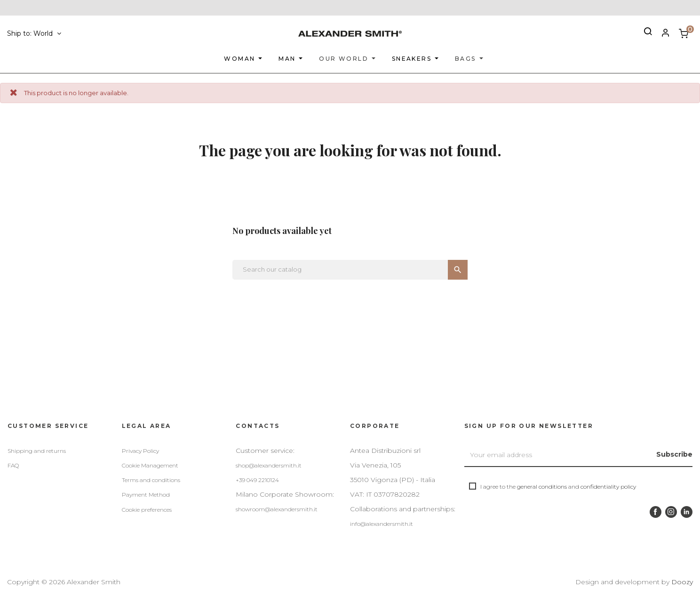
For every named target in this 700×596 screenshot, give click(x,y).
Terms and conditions (151, 480)
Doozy (682, 582)
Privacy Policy (140, 451)
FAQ (13, 465)
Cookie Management (150, 465)
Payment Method (146, 495)
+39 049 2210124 (257, 480)
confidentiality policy (608, 487)
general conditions (542, 487)
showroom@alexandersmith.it (277, 509)
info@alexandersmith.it (382, 524)
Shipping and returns (37, 451)
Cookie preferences (147, 510)
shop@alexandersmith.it (269, 465)
